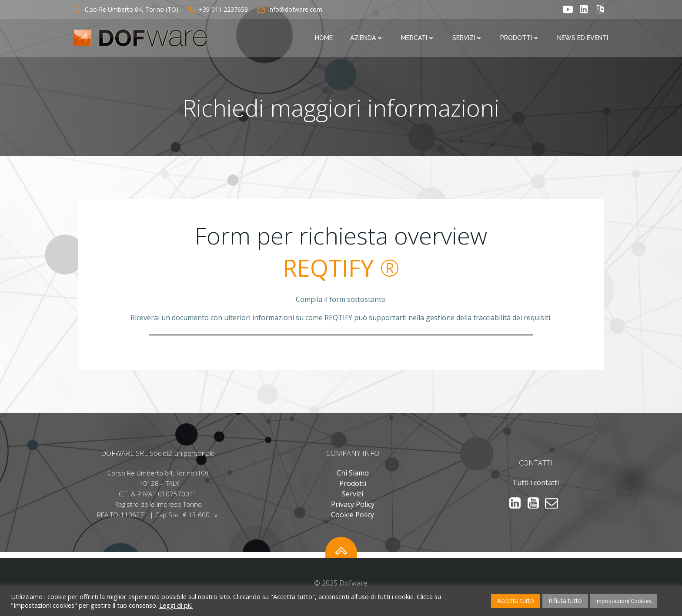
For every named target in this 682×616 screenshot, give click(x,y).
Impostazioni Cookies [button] (624, 601)
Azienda (368, 38)
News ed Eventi (583, 38)
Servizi (468, 38)
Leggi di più (176, 605)
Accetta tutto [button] (516, 601)
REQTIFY (328, 271)
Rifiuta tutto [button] (565, 601)
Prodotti (521, 38)
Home (325, 38)
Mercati (419, 38)
